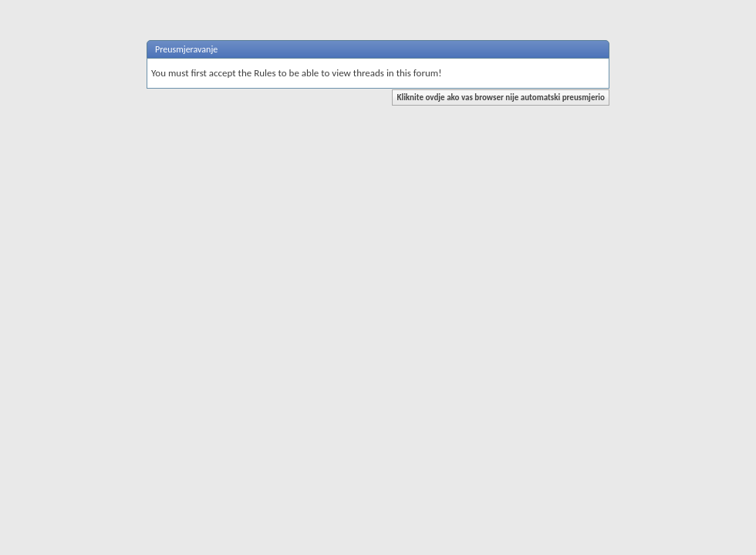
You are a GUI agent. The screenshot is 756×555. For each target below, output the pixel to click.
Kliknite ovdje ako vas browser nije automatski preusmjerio (501, 98)
